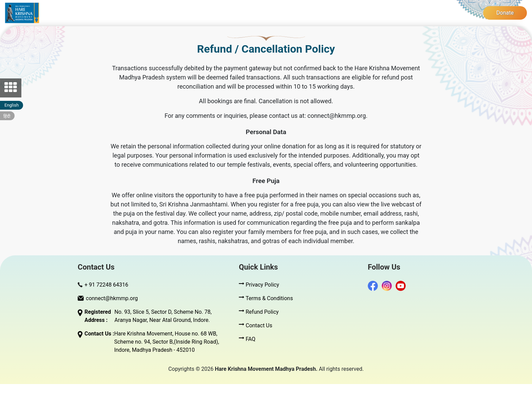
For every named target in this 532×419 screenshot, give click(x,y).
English (12, 105)
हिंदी (7, 116)
